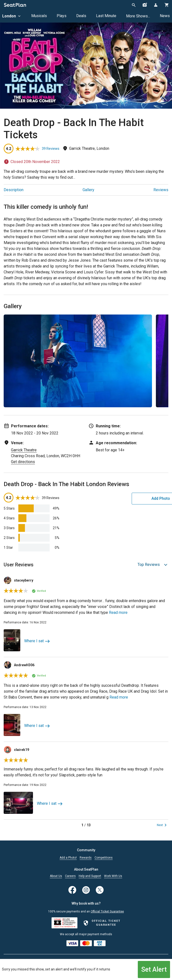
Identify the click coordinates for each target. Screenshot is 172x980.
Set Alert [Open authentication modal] (154, 969)
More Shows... (138, 16)
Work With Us (113, 876)
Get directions (23, 462)
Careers (70, 876)
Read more (118, 612)
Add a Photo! (68, 858)
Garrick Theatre (24, 450)
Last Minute (106, 16)
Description (14, 190)
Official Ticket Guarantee (107, 911)
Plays (62, 16)
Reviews (161, 190)
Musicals (39, 16)
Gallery (88, 190)
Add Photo (130, 498)
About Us (56, 876)
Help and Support (90, 876)
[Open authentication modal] (156, 5)
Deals (81, 16)
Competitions (104, 858)
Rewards (86, 858)
